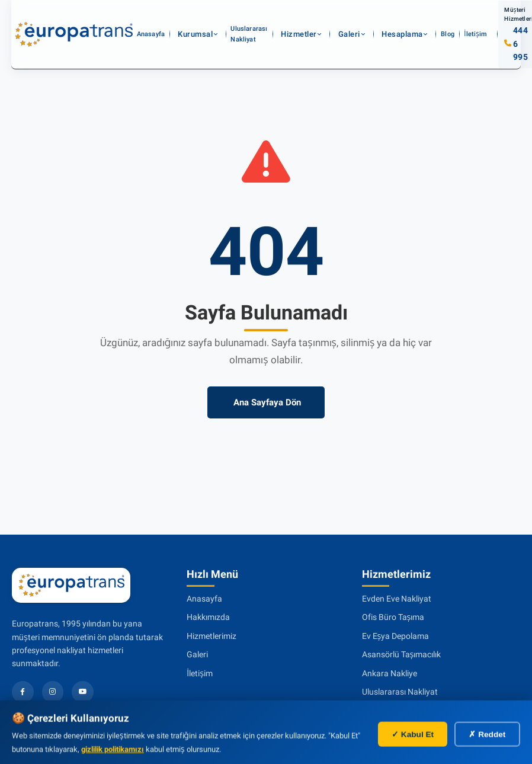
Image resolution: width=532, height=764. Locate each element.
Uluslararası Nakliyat (254, 20)
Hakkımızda (208, 617)
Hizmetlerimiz (211, 636)
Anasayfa (163, 20)
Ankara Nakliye (390, 673)
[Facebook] (23, 692)
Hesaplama (378, 20)
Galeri (340, 20)
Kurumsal (197, 20)
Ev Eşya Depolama (396, 636)
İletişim (436, 20)
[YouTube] (83, 692)
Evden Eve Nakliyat (397, 599)
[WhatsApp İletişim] (499, 731)
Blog (412, 20)
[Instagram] (53, 692)
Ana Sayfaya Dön (266, 402)
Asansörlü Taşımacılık (402, 654)
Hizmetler (305, 20)
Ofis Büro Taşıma (393, 617)
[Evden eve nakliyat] (74, 21)
